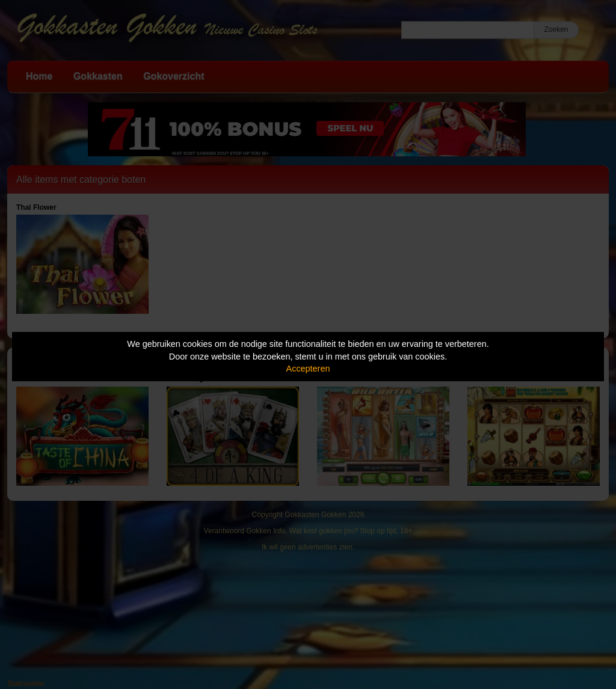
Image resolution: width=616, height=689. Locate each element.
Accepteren (308, 369)
